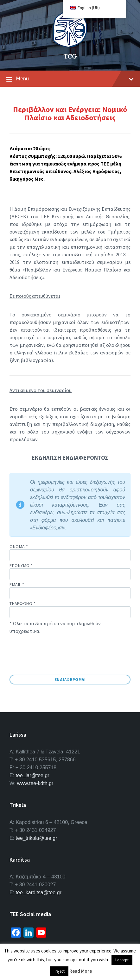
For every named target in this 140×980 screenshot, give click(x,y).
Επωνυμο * (70, 571)
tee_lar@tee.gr (33, 775)
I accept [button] (122, 960)
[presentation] (58, 657)
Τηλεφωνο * (70, 609)
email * (70, 589)
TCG (70, 56)
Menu (70, 79)
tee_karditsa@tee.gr (39, 893)
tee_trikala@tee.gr (37, 838)
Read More (81, 971)
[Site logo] (70, 46)
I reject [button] (59, 971)
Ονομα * (70, 552)
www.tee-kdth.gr (35, 783)
